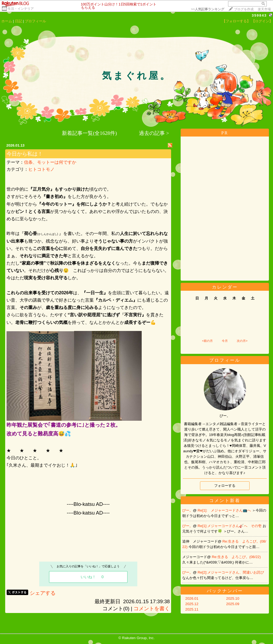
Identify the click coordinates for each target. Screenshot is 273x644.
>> (208, 9)
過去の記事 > (154, 133)
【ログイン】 (262, 21)
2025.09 (233, 604)
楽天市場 (264, 9)
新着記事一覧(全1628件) (89, 133)
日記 (19, 21)
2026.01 (192, 598)
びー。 (188, 510)
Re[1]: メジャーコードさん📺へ (225, 510)
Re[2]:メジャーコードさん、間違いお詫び (231, 572)
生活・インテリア (21, 9)
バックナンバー (225, 591)
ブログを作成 (244, 9)
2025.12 (192, 604)
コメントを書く (152, 609)
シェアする (43, 593)
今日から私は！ (25, 154)
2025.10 (233, 598)
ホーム (7, 21)
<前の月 (207, 341)
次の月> (242, 341)
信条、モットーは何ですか (50, 162)
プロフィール (35, 21)
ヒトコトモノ (41, 169)
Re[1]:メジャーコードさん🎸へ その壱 (230, 526)
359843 (259, 15)
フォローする (225, 486)
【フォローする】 (236, 21)
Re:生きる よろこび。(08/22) (236, 557)
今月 (225, 341)
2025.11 (192, 609)
